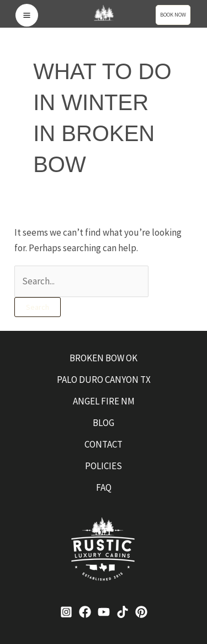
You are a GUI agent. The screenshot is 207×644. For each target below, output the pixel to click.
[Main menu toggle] (27, 15)
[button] (176, 15)
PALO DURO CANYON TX (104, 380)
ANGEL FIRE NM (104, 401)
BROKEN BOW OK (104, 358)
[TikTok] (123, 612)
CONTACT (104, 444)
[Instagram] (66, 612)
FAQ (104, 487)
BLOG (104, 423)
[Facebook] (85, 612)
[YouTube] (104, 612)
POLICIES (104, 466)
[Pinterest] (141, 612)
